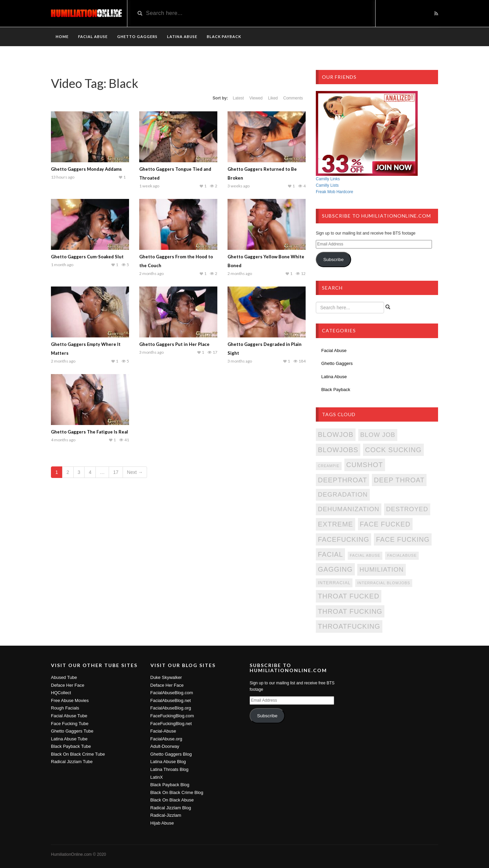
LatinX (157, 777)
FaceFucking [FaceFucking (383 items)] (343, 539)
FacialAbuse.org (166, 739)
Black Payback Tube (71, 746)
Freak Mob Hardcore (334, 192)
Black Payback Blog (170, 785)
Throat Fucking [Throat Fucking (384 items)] (350, 611)
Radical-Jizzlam (166, 815)
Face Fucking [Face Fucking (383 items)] (403, 539)
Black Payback (224, 36)
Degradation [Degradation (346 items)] (343, 494)
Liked (273, 98)
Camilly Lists (327, 185)
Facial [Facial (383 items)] (330, 554)
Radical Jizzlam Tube (72, 762)
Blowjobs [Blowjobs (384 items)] (338, 450)
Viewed (256, 98)
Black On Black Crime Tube (78, 754)
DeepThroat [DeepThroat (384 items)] (342, 480)
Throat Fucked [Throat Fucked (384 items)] (349, 596)
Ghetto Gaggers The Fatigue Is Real (89, 432)
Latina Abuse (182, 36)
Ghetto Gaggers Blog (171, 754)
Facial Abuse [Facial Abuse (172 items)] (365, 555)
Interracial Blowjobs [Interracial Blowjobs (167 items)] (384, 583)
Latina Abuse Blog (168, 762)
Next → (135, 472)
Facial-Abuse (163, 731)
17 (116, 472)
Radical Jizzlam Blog (171, 808)
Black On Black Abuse (172, 800)
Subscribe (333, 260)
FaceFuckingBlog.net (171, 724)
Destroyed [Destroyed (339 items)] (407, 509)
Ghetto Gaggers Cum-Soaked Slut (87, 257)
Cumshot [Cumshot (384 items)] (365, 465)
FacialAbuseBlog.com (172, 693)
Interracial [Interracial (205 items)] (334, 583)
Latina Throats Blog (170, 769)
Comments (293, 98)
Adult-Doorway (165, 746)
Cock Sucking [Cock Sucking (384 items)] (393, 450)
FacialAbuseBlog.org (171, 708)
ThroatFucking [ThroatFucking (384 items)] (349, 626)
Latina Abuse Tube (69, 739)
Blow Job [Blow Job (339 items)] (378, 435)
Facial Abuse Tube (69, 716)
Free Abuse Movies (70, 700)
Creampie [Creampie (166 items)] (329, 466)
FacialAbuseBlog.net (171, 700)
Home (62, 36)
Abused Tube (64, 677)
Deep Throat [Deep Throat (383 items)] (399, 480)
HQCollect (61, 693)
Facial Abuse (93, 36)
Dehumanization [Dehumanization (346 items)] (349, 509)
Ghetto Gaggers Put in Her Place (174, 344)
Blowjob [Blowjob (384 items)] (336, 435)
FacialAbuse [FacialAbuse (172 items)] (402, 555)
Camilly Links (328, 179)
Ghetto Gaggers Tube (72, 731)
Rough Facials (65, 708)
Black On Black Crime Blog (177, 792)
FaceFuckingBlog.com (172, 716)
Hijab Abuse (162, 823)
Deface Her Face (68, 685)
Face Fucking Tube (70, 724)
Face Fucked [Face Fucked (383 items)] (385, 524)
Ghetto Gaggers (137, 36)
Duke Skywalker (166, 677)
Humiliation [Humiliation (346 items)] (381, 569)
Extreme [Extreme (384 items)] (336, 524)
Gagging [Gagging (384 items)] (335, 569)
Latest (238, 98)
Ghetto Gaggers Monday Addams (86, 169)
